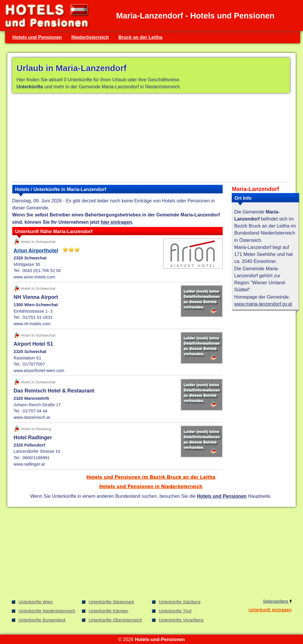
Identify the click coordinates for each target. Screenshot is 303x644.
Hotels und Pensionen (37, 37)
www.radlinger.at (29, 464)
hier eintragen (116, 222)
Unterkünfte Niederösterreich (47, 611)
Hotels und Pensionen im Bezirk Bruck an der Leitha (151, 477)
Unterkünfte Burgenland (42, 620)
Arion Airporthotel (36, 251)
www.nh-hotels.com (32, 324)
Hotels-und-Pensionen (160, 639)
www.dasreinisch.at (32, 417)
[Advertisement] (151, 139)
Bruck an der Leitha (140, 37)
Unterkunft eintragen (270, 610)
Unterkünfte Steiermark (112, 602)
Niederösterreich (90, 37)
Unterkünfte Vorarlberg (181, 620)
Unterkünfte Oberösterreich (116, 620)
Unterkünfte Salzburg (180, 602)
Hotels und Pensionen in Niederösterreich (151, 486)
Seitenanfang (277, 601)
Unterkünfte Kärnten (109, 611)
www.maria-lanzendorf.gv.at (263, 304)
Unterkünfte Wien (36, 602)
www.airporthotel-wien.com (39, 371)
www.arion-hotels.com (34, 277)
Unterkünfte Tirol (175, 611)
